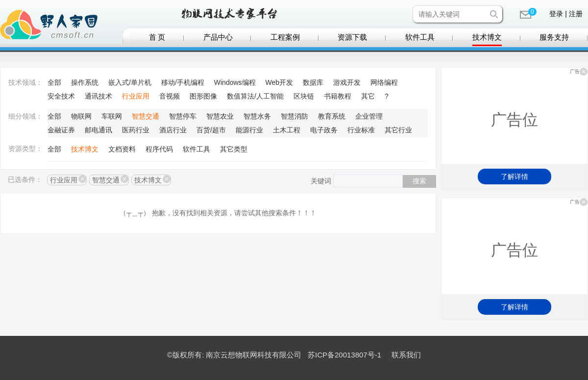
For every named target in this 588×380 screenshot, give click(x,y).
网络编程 (384, 82)
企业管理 (369, 116)
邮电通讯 (98, 130)
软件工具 (420, 37)
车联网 (112, 116)
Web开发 (280, 82)
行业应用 (136, 96)
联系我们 (406, 355)
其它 (368, 96)
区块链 (304, 96)
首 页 (157, 37)
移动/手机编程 (183, 82)
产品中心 (218, 37)
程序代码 (159, 149)
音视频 (170, 96)
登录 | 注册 (566, 14)
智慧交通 (146, 116)
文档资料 (122, 149)
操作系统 (85, 82)
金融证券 (61, 130)
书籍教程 (338, 96)
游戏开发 (347, 82)
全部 (54, 82)
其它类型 (234, 149)
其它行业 (398, 130)
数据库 (313, 82)
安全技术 (61, 96)
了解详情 (514, 177)
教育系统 (332, 116)
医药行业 (136, 130)
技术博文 (487, 37)
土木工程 (287, 130)
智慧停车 (183, 116)
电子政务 (324, 130)
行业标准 (361, 130)
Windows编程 (235, 82)
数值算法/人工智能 (255, 96)
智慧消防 (294, 116)
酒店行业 (173, 130)
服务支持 (554, 37)
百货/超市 (211, 130)
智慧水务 (257, 116)
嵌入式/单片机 (130, 82)
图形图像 (203, 96)
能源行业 (249, 130)
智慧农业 (220, 116)
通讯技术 (98, 96)
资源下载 (352, 37)
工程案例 (285, 37)
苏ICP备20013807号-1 (344, 355)
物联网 (81, 116)
